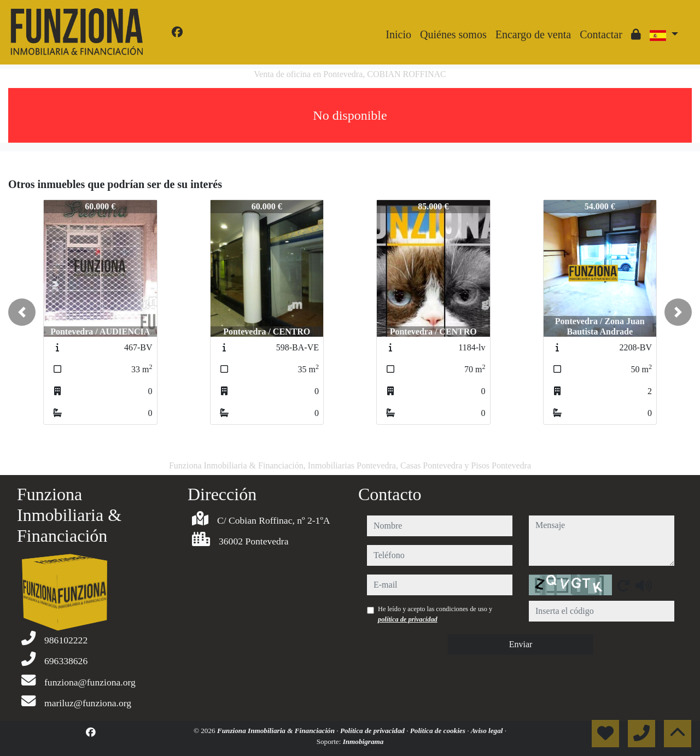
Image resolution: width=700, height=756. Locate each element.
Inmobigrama (363, 742)
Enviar (521, 644)
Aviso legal (488, 731)
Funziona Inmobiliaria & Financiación (277, 731)
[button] (22, 312)
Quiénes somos (453, 34)
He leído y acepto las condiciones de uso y (435, 614)
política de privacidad (408, 619)
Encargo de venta (533, 34)
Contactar (601, 34)
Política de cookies (439, 731)
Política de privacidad (373, 731)
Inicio (398, 34)
